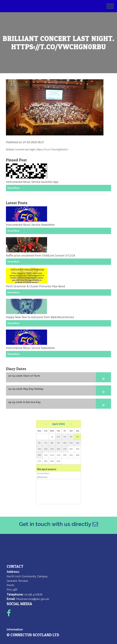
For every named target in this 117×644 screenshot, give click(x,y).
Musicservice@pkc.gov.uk (33, 599)
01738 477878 (33, 595)
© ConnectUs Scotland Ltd (33, 635)
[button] (103, 377)
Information (15, 629)
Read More (13, 188)
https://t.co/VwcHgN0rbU (52, 149)
